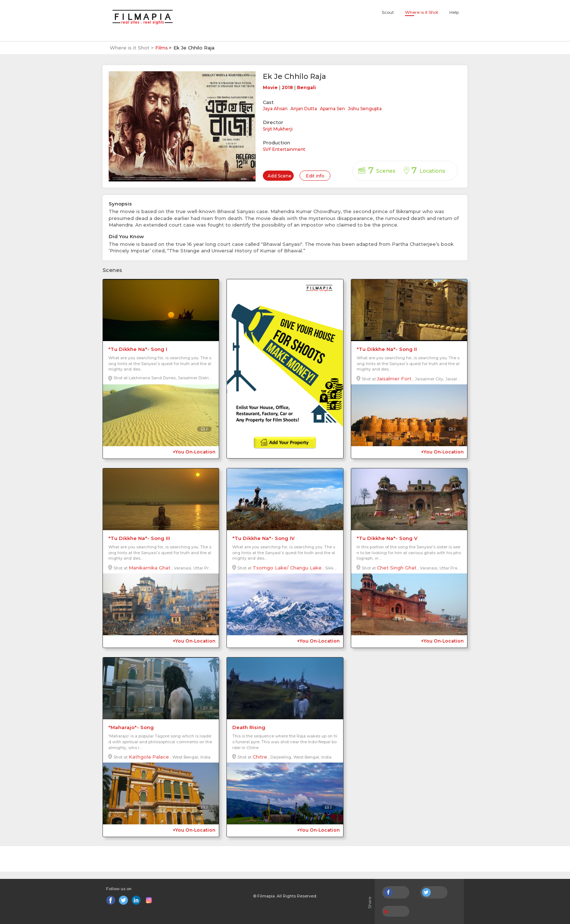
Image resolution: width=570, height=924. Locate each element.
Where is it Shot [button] (422, 12)
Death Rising (249, 727)
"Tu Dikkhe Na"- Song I (138, 349)
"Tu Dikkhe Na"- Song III (139, 538)
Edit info (315, 176)
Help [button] (454, 12)
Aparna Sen (332, 109)
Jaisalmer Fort (394, 379)
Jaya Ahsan (275, 109)
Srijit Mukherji (278, 129)
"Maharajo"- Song (131, 727)
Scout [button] (388, 12)
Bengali (306, 87)
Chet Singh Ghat (397, 568)
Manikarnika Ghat (150, 568)
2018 (287, 87)
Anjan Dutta (304, 109)
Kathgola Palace (149, 757)
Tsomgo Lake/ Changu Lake (287, 568)
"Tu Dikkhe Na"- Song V (387, 538)
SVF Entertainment (284, 149)
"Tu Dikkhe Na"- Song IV (263, 538)
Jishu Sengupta (365, 109)
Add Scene (280, 176)
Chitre (260, 757)
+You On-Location (194, 452)
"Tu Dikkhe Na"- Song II (387, 349)
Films (162, 48)
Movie (270, 87)
